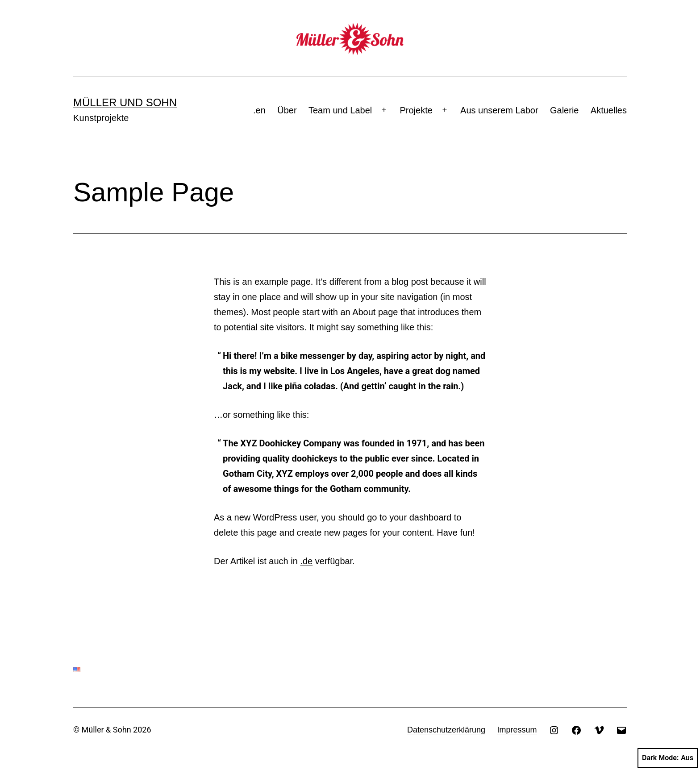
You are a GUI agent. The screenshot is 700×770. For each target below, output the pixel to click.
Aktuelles (609, 110)
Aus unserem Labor (499, 110)
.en (259, 110)
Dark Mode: (668, 758)
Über (287, 110)
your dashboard (420, 517)
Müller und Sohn (125, 102)
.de (306, 561)
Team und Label (340, 110)
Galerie (564, 110)
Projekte (416, 110)
